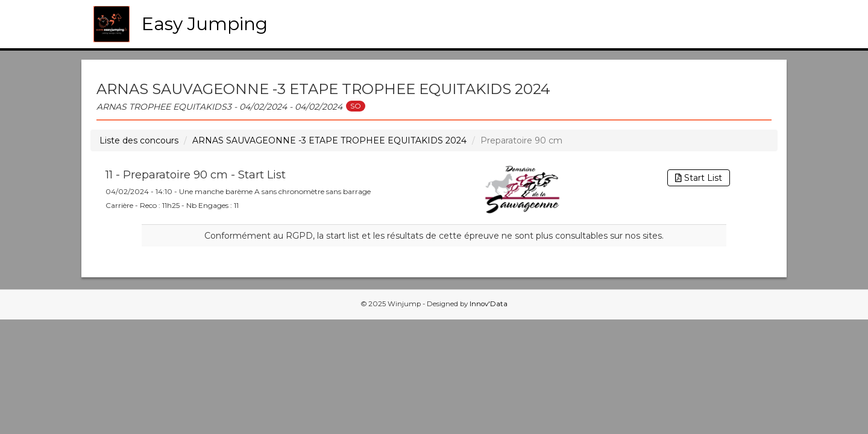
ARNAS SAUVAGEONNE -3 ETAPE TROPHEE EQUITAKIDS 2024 (329, 140)
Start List (699, 178)
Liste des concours (139, 140)
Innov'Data (489, 304)
